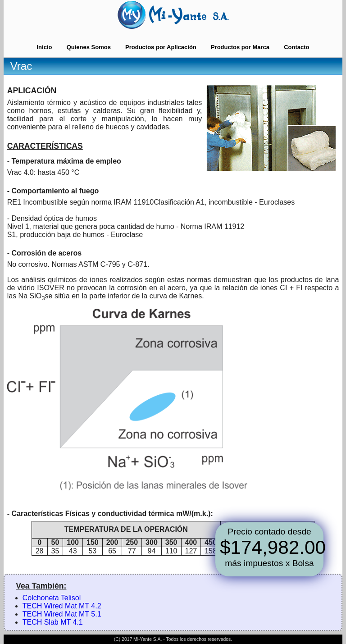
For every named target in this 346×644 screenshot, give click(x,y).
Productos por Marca (240, 47)
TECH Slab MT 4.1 (53, 622)
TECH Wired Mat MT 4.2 (62, 606)
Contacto (296, 47)
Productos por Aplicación (161, 47)
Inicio (44, 47)
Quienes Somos (89, 47)
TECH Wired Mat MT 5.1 (62, 614)
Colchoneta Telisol (52, 598)
